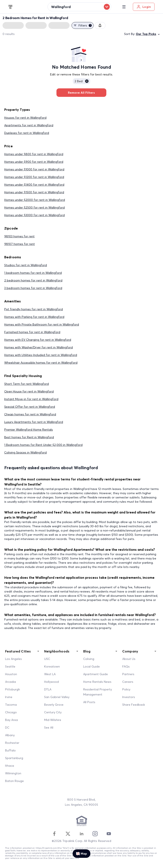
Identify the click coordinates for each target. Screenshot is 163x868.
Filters (83, 25)
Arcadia (11, 682)
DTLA (48, 689)
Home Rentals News (97, 682)
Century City (53, 712)
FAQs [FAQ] (126, 666)
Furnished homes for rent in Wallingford (32, 332)
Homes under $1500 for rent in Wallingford (34, 192)
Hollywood (51, 682)
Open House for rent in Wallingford (29, 391)
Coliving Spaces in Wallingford (25, 452)
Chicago (11, 712)
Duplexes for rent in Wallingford (27, 133)
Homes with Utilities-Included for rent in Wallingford (41, 355)
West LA (50, 674)
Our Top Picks (148, 34)
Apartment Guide (96, 674)
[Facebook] (54, 834)
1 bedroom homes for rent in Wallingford (33, 273)
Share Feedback (134, 705)
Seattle (10, 666)
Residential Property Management (98, 692)
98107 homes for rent (20, 244)
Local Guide (91, 666)
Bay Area (11, 720)
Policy (126, 689)
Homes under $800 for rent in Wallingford (34, 154)
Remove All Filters (81, 93)
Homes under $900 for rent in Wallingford (34, 162)
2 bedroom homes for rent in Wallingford (33, 280)
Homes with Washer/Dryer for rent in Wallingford (39, 347)
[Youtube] (109, 834)
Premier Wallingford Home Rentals (29, 430)
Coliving (89, 659)
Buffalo (10, 750)
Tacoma (11, 705)
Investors (129, 697)
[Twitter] (68, 834)
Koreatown (52, 666)
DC (7, 728)
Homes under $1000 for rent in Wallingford (34, 169)
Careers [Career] (128, 682)
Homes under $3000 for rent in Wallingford (34, 215)
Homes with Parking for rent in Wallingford (34, 317)
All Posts (89, 702)
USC (47, 659)
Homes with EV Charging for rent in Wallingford (38, 340)
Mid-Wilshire (53, 720)
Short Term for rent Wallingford (27, 384)
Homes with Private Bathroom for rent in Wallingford (42, 324)
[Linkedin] (81, 834)
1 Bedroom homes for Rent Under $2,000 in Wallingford (43, 445)
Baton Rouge (14, 781)
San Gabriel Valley (57, 697)
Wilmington (13, 773)
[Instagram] (95, 834)
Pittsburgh (13, 689)
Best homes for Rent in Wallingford (29, 437)
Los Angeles (13, 659)
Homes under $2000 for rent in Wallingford (35, 200)
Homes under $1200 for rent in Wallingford (34, 177)
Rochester (12, 743)
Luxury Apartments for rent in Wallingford (34, 422)
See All (49, 728)
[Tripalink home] (11, 7)
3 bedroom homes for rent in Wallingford (33, 288)
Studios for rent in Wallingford (26, 265)
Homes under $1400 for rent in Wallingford (34, 185)
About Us (129, 659)
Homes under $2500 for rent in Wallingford (34, 207)
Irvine (9, 697)
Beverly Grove (54, 705)
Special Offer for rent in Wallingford (30, 407)
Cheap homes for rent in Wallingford (30, 414)
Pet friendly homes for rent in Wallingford (34, 309)
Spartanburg (14, 758)
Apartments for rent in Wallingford (29, 125)
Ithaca (10, 766)
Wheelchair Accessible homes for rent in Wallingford (41, 363)
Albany (10, 735)
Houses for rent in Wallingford (25, 118)
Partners (128, 674)
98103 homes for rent (19, 236)
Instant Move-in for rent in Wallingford (31, 399)
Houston (11, 674)
